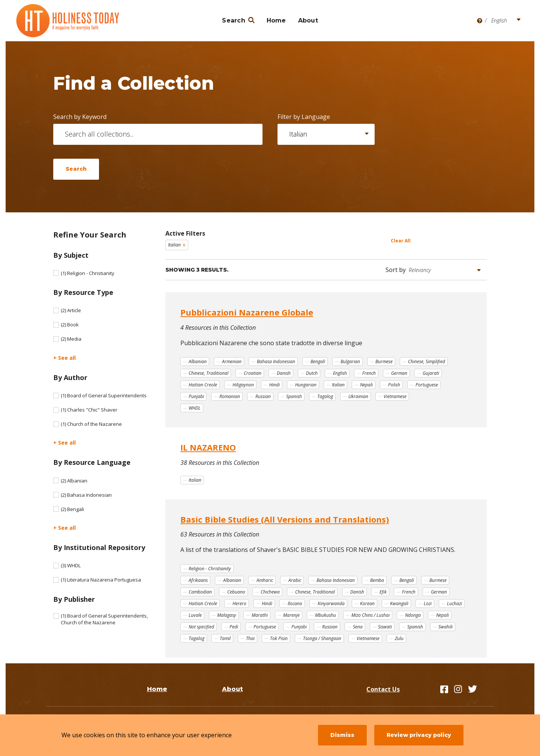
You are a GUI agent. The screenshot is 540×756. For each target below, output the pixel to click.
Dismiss (342, 735)
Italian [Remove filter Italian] (174, 245)
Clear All (401, 241)
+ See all (64, 358)
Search (234, 20)
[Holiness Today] (68, 21)
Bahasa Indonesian (86, 495)
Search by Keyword (80, 117)
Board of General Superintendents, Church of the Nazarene (104, 619)
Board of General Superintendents (104, 395)
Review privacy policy (419, 735)
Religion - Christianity (88, 273)
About (308, 20)
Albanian (74, 481)
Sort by (396, 270)
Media (71, 339)
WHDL (71, 565)
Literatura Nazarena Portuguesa (101, 580)
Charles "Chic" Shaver (89, 410)
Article (71, 310)
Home (276, 20)
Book (70, 325)
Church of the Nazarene (91, 424)
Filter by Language (304, 117)
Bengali (72, 509)
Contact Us (383, 689)
